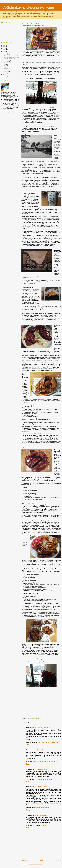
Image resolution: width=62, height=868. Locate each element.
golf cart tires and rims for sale (48, 762)
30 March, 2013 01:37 (41, 750)
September (7, 63)
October (6, 61)
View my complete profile (8, 112)
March (6, 69)
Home (41, 861)
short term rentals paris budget (49, 742)
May (5, 67)
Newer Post (25, 861)
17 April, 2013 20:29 (41, 787)
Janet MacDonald (8, 90)
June (6, 66)
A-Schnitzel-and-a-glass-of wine (28, 7)
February (7, 70)
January (6, 71)
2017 (4, 45)
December (7, 54)
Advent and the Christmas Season (12, 57)
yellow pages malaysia (42, 808)
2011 (4, 73)
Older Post (58, 861)
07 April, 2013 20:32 (41, 769)
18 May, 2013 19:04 (41, 815)
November (7, 60)
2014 (4, 50)
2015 (4, 48)
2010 (4, 75)
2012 (4, 53)
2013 (4, 51)
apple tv (46, 825)
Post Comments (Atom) (36, 864)
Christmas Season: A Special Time (12, 56)
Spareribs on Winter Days (10, 59)
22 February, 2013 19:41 (42, 728)
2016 (4, 47)
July (5, 64)
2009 (4, 76)
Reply (28, 745)
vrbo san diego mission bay (43, 779)
